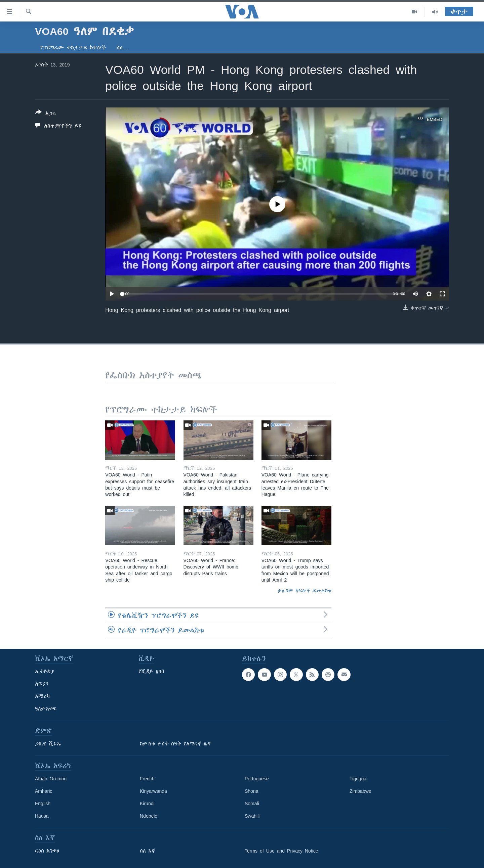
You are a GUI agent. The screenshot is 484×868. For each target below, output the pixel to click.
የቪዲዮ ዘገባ (151, 672)
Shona (251, 791)
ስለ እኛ (148, 851)
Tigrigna (358, 779)
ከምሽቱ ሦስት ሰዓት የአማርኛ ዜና (175, 744)
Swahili (252, 816)
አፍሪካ (42, 684)
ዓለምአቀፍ (46, 709)
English (43, 804)
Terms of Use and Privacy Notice (281, 851)
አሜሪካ (42, 696)
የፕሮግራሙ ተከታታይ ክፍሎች (73, 48)
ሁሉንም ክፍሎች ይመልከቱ (305, 591)
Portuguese (257, 779)
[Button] (46, 114)
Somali (252, 804)
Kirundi (147, 804)
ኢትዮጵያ (45, 672)
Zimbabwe (360, 791)
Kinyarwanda (153, 791)
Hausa (42, 816)
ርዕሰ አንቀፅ (47, 851)
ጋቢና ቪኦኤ (48, 744)
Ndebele (149, 816)
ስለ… (122, 48)
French (147, 779)
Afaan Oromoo (51, 779)
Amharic (44, 791)
